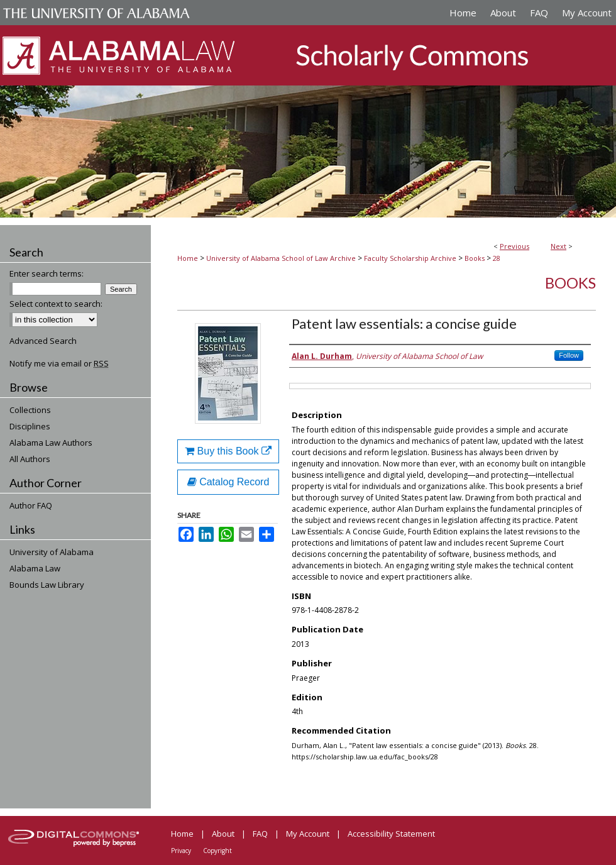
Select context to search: (56, 304)
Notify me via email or (59, 363)
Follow (569, 355)
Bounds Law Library (47, 585)
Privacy (181, 851)
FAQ (260, 834)
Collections (30, 410)
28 (497, 258)
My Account (308, 834)
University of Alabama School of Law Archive (281, 258)
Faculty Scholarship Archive (410, 258)
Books (475, 258)
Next (558, 246)
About (223, 834)
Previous (514, 246)
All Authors (30, 459)
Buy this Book (228, 451)
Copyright (217, 851)
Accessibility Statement (391, 834)
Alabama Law (35, 568)
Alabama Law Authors (51, 443)
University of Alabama (52, 552)
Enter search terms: (47, 273)
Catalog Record (228, 482)
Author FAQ (31, 505)
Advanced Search (43, 341)
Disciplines (30, 426)
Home (188, 258)
